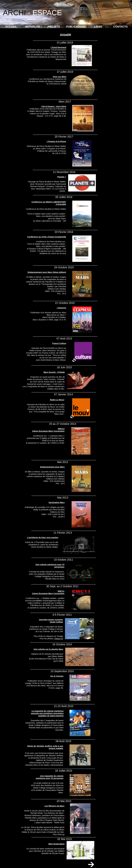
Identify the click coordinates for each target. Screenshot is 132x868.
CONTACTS (121, 27)
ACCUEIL (11, 27)
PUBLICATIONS (76, 27)
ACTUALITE (33, 27)
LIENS (98, 27)
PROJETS (54, 27)
